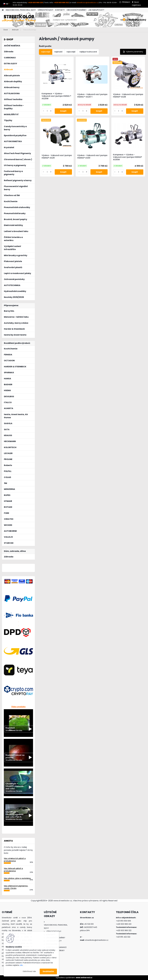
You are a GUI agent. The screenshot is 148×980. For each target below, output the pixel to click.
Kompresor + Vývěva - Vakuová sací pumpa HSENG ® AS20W (56, 96)
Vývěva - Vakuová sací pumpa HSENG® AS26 (128, 96)
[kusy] (47, 111)
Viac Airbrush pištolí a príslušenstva (13, 870)
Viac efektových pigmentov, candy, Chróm (16, 887)
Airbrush (15, 30)
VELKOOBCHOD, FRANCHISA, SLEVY (21, 10)
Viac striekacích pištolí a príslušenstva (15, 860)
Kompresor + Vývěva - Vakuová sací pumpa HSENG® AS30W (127, 157)
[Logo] (19, 20)
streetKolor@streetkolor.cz (88, 3)
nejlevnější (46, 52)
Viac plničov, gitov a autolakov (17, 878)
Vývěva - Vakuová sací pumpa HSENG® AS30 (92, 157)
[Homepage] (3, 10)
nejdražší (58, 52)
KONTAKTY (60, 10)
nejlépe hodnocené (88, 52)
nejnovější (71, 52)
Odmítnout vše (29, 971)
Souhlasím (48, 971)
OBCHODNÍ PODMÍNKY (77, 10)
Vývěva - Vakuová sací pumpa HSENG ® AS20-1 (92, 96)
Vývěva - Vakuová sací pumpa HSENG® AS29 (57, 157)
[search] (95, 21)
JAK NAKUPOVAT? (96, 10)
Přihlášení (126, 2)
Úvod (6, 30)
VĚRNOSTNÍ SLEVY (45, 10)
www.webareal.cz (84, 978)
